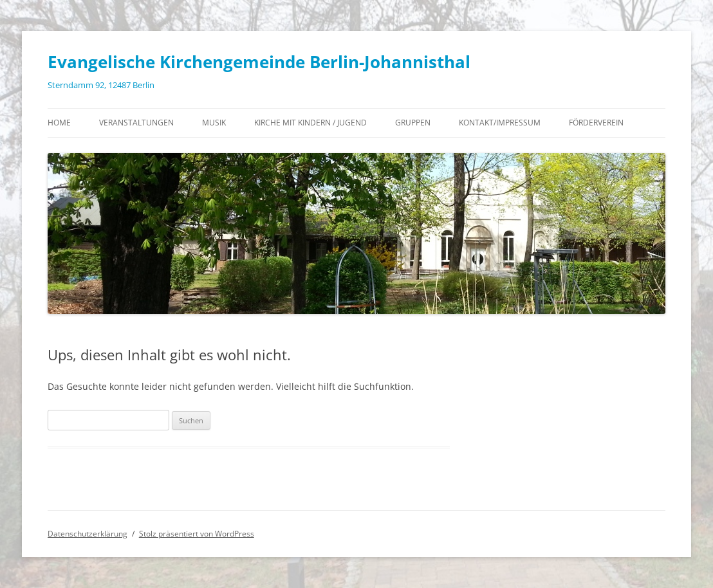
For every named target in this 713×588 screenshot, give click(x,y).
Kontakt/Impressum (500, 123)
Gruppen (413, 123)
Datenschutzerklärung (88, 534)
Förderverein (596, 123)
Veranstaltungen (136, 123)
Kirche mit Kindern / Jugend (310, 123)
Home (59, 123)
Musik (214, 123)
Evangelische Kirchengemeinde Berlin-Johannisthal (259, 62)
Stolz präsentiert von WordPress (197, 534)
